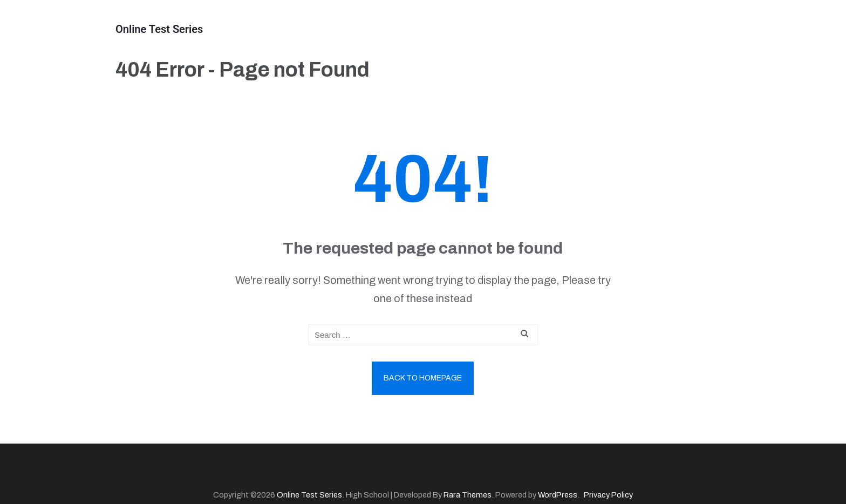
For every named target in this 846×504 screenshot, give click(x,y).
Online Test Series (159, 29)
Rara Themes (468, 495)
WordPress (558, 495)
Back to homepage (423, 378)
